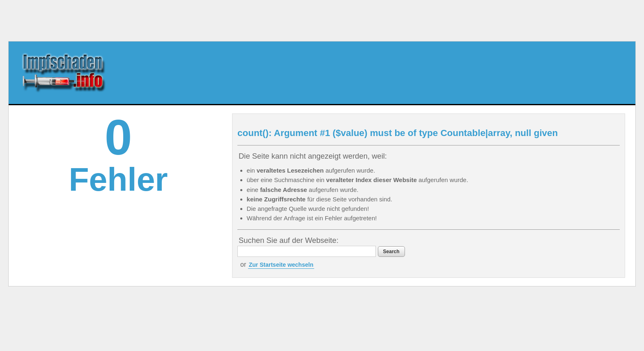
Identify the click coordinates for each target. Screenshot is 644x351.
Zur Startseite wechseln (281, 265)
